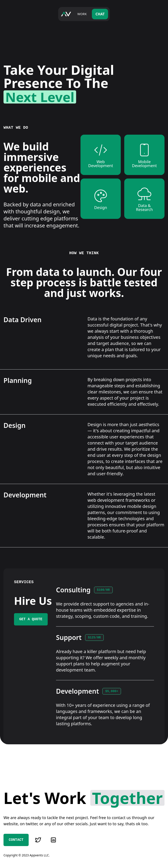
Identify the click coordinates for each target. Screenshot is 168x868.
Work (82, 14)
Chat (100, 14)
